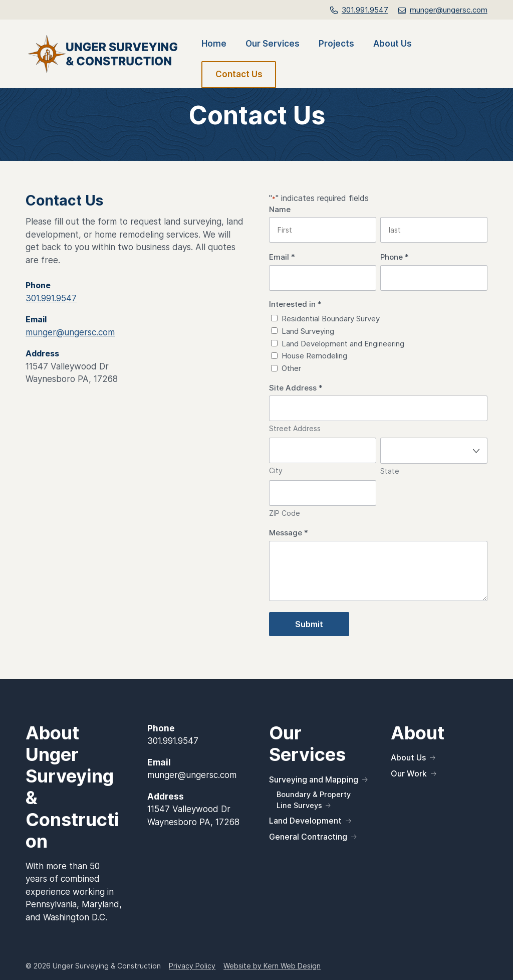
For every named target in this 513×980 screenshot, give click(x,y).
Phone (395, 257)
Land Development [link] (305, 821)
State (390, 471)
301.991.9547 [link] (365, 10)
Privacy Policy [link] (192, 966)
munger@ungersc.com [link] (70, 332)
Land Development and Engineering (343, 344)
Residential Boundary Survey (331, 319)
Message (289, 533)
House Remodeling (314, 356)
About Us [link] (393, 44)
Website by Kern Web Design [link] (272, 966)
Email (282, 257)
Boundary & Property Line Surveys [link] (314, 800)
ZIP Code (285, 513)
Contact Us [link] (239, 74)
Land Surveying (308, 331)
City (276, 470)
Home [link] (214, 44)
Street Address (295, 428)
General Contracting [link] (308, 837)
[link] (443, 10)
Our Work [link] (409, 773)
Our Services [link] (273, 44)
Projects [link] (336, 44)
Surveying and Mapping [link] (314, 779)
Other (291, 368)
